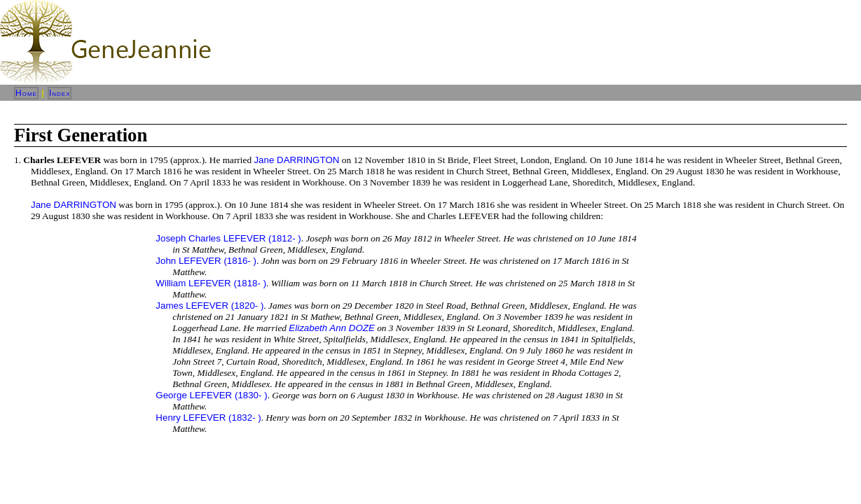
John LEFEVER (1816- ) (206, 261)
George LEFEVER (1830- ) (211, 395)
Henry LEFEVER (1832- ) (208, 418)
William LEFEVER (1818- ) (211, 283)
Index (60, 93)
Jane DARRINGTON (296, 160)
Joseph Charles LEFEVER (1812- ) (228, 238)
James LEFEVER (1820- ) (209, 306)
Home (26, 93)
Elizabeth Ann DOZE (331, 328)
